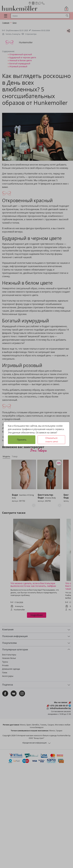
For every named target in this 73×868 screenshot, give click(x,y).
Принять (22, 440)
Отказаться (52, 440)
